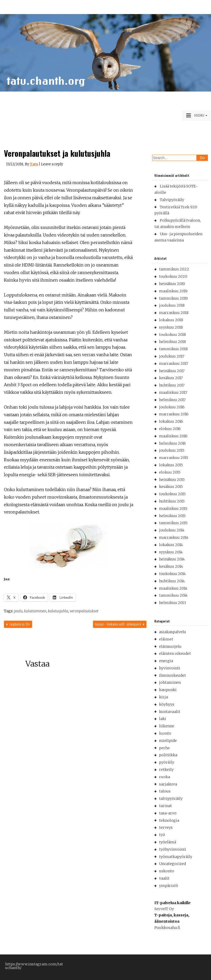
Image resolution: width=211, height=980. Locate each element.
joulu (18, 611)
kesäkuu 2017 (171, 378)
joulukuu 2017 (172, 356)
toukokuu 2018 (172, 335)
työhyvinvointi (173, 849)
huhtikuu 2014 (172, 581)
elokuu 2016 (170, 429)
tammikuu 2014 (173, 595)
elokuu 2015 (170, 472)
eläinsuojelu (170, 646)
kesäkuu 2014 (171, 566)
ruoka (165, 777)
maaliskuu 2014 (173, 588)
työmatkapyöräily (176, 857)
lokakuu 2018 (171, 320)
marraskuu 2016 (174, 414)
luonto (165, 733)
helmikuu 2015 (172, 516)
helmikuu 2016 (172, 443)
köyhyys (167, 704)
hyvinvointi (170, 668)
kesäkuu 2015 (171, 487)
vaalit (164, 878)
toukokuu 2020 (173, 276)
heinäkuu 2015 (172, 480)
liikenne (167, 726)
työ (162, 835)
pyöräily (167, 762)
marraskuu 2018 (174, 313)
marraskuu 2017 (174, 364)
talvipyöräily (171, 798)
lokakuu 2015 (171, 465)
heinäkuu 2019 (172, 284)
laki (163, 719)
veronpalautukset (84, 611)
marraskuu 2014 (174, 537)
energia (166, 661)
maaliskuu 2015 (173, 509)
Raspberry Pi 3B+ (18, 624)
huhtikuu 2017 (172, 385)
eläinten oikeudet (175, 654)
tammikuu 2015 (173, 523)
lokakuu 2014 (171, 545)
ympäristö (169, 886)
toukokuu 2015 (172, 494)
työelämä (168, 842)
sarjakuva (168, 784)
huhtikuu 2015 (172, 501)
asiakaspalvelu (173, 632)
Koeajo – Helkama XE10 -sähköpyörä (120, 624)
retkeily (166, 770)
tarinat (165, 806)
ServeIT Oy (164, 909)
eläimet (166, 639)
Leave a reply (52, 164)
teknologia (169, 820)
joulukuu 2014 (172, 530)
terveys (166, 827)
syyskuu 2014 (171, 552)
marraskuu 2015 (174, 458)
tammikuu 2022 (174, 269)
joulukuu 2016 (172, 407)
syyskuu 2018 (171, 327)
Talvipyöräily (172, 200)
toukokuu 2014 (172, 574)
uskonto (167, 871)
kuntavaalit (170, 712)
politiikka (168, 755)
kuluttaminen (35, 611)
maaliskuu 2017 (173, 392)
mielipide (168, 741)
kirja (163, 697)
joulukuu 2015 (172, 450)
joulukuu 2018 (172, 305)
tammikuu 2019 (173, 298)
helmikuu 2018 (172, 342)
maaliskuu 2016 (173, 436)
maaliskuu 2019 (173, 291)
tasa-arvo (168, 813)
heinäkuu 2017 (172, 371)
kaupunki (168, 690)
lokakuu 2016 (171, 421)
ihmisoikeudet (172, 675)
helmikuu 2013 (172, 603)
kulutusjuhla (58, 611)
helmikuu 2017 (172, 400)
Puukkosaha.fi (167, 928)
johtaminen (170, 682)
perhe (164, 748)
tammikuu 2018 (173, 349)
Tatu (34, 164)
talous (165, 791)
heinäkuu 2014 (172, 559)
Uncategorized (172, 864)
